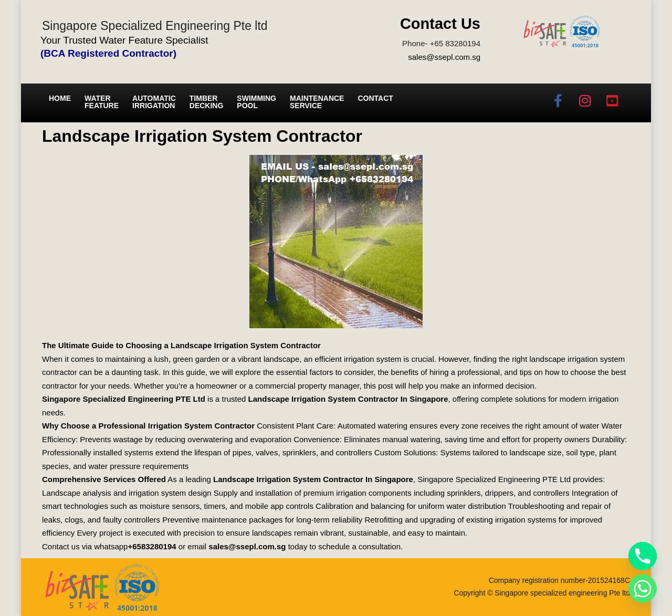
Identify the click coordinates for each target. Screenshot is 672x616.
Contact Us (440, 24)
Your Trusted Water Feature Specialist (124, 40)
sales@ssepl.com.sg (444, 57)
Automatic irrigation (154, 102)
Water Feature (102, 102)
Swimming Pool (256, 102)
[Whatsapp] (643, 589)
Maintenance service (317, 102)
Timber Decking (207, 102)
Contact (375, 98)
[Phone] (643, 556)
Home (60, 98)
